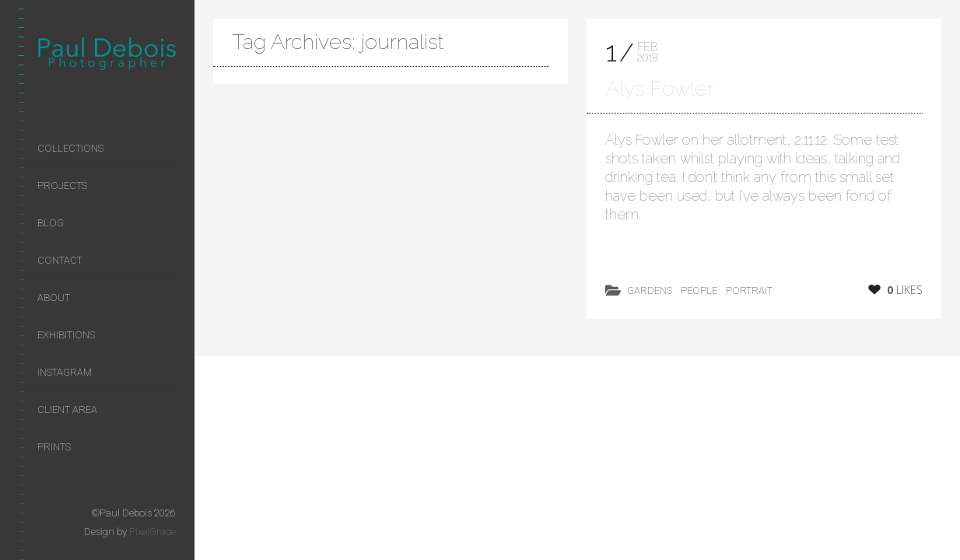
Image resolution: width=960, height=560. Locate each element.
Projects (62, 185)
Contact (60, 260)
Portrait (749, 290)
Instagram (65, 372)
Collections (70, 148)
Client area (67, 409)
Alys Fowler (660, 88)
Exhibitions (66, 335)
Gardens (650, 290)
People (699, 290)
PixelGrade (152, 532)
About (54, 297)
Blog (51, 223)
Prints (54, 447)
